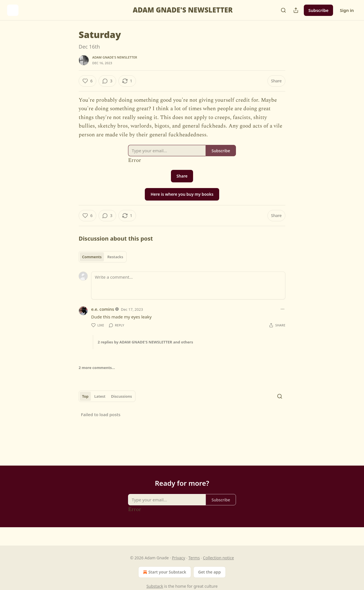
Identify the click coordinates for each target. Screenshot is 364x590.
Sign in (347, 10)
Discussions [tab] (122, 396)
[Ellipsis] (283, 309)
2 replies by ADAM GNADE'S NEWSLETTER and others (145, 342)
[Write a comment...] (188, 285)
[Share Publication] (296, 10)
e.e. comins (103, 309)
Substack (155, 586)
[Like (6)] (87, 81)
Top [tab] (85, 396)
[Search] (283, 10)
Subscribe (318, 10)
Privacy (179, 558)
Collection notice (218, 558)
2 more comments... (97, 368)
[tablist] (103, 257)
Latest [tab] (100, 396)
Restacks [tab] (115, 257)
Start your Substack (164, 572)
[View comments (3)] (107, 81)
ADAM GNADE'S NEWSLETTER (115, 57)
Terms (194, 558)
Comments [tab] (92, 257)
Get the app (210, 572)
